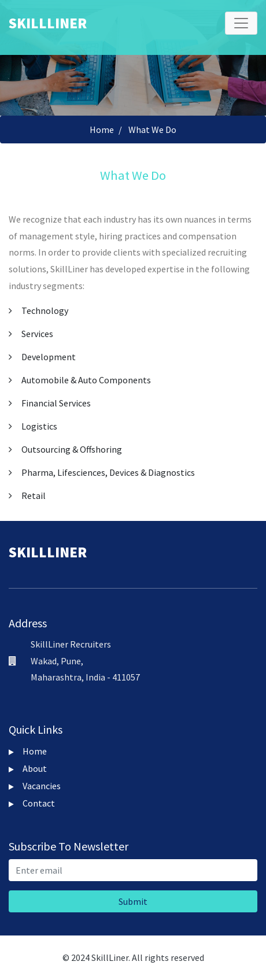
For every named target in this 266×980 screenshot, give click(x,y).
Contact (32, 803)
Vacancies (35, 786)
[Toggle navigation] (241, 23)
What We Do (152, 130)
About (28, 768)
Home (102, 130)
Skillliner (48, 23)
